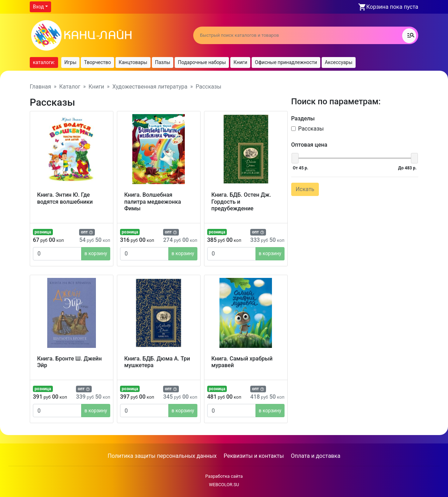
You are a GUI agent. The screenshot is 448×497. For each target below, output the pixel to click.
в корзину (96, 253)
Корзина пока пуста (392, 7)
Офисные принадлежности (286, 62)
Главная (40, 87)
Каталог (70, 87)
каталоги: (44, 62)
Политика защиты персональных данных (162, 456)
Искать (305, 189)
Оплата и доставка (316, 456)
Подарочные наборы (202, 62)
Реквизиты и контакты (254, 456)
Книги (240, 62)
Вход (38, 7)
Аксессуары (339, 62)
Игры (71, 62)
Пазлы (163, 62)
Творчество (97, 62)
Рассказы (311, 129)
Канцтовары (133, 62)
